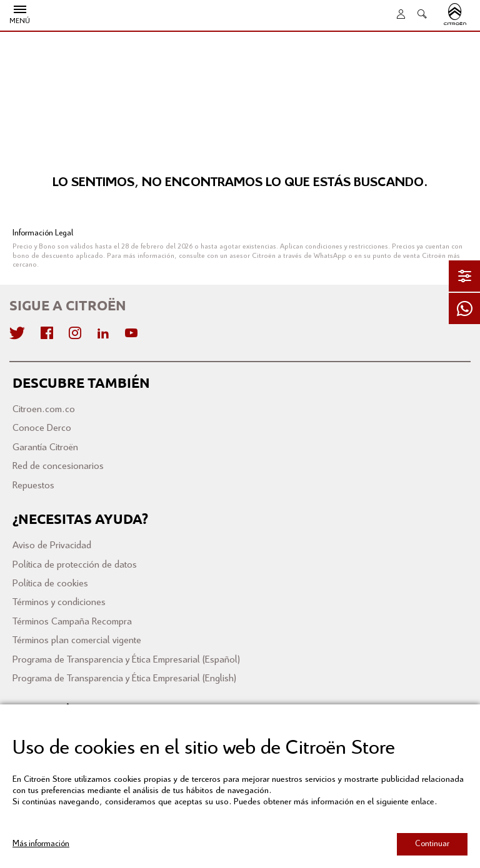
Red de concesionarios (58, 466)
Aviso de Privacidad (52, 545)
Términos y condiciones (59, 602)
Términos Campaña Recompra (72, 622)
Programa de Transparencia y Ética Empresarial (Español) (126, 660)
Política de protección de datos (75, 565)
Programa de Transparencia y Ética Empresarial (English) (124, 678)
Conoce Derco (42, 428)
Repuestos (33, 486)
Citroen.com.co (44, 409)
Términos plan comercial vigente (77, 640)
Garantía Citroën (45, 447)
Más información (41, 844)
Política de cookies (50, 584)
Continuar (432, 844)
